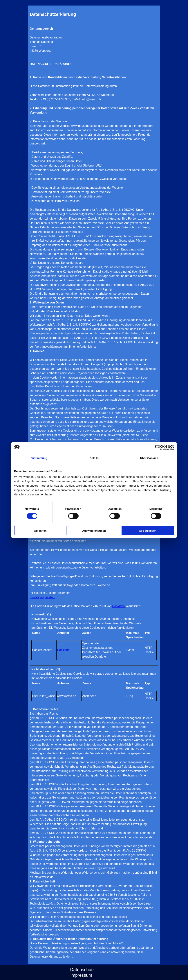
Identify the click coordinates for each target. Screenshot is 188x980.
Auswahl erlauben (94, 531)
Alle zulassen (148, 531)
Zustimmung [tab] (39, 458)
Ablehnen (40, 531)
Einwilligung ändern (43, 597)
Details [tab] (94, 458)
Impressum (81, 975)
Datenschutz (82, 970)
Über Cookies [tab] (149, 458)
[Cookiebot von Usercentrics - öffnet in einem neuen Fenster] (158, 447)
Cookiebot (119, 606)
